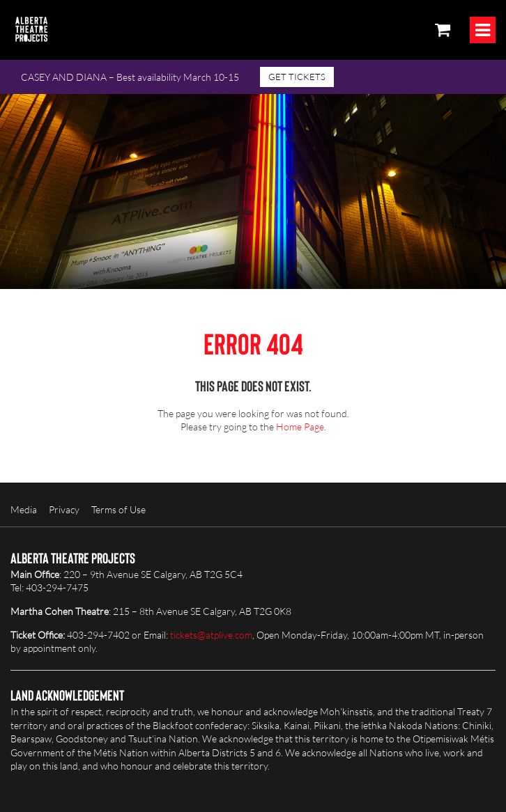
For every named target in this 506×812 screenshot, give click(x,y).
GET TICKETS (297, 77)
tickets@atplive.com (211, 635)
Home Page (300, 427)
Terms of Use (118, 509)
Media (24, 509)
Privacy (64, 509)
